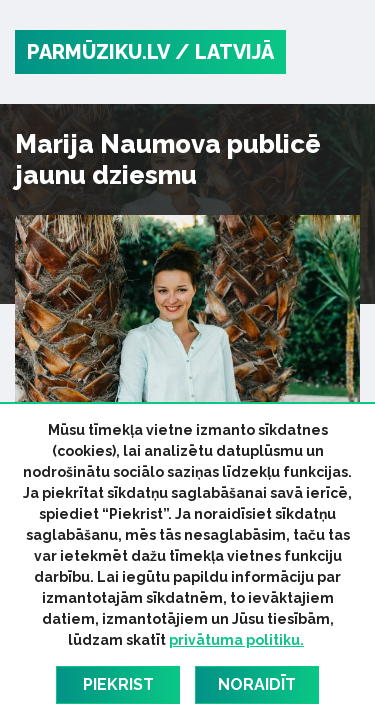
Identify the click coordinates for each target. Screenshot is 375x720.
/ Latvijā (224, 52)
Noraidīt (257, 684)
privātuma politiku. (236, 640)
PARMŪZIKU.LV (98, 52)
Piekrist (118, 684)
